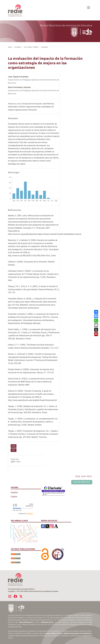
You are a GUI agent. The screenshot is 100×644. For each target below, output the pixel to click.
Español (14, 492)
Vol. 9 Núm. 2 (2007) (31, 47)
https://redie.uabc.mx (26, 622)
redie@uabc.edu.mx (47, 622)
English (14, 497)
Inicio (10, 47)
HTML (14, 446)
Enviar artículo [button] (82, 482)
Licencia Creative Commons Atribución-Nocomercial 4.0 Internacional (68, 633)
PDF (14, 450)
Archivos (18, 47)
